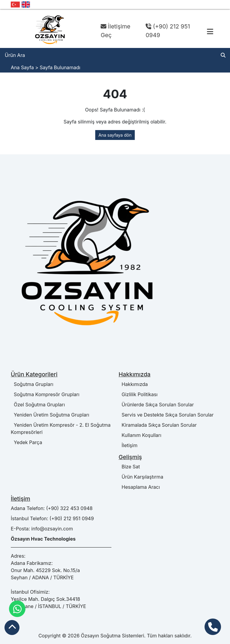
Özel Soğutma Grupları (38, 405)
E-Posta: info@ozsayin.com (42, 529)
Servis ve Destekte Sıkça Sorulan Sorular (166, 415)
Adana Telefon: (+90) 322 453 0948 (52, 508)
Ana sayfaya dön (115, 135)
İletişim (128, 445)
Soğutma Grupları (32, 384)
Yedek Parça (27, 442)
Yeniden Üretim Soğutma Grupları (50, 415)
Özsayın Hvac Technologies (43, 539)
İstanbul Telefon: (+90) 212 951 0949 (52, 518)
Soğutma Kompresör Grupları (45, 394)
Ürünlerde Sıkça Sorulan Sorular (156, 405)
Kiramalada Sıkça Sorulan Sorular (158, 425)
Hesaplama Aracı (139, 487)
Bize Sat (129, 467)
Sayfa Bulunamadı (60, 67)
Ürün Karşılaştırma (141, 477)
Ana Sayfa (22, 67)
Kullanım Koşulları (140, 435)
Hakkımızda (133, 384)
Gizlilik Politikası (138, 394)
